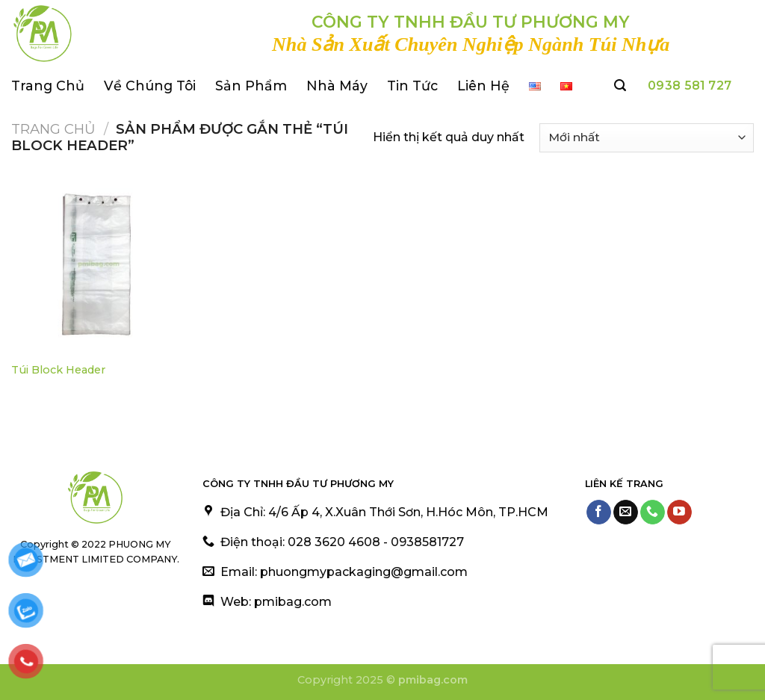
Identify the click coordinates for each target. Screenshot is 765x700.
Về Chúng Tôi (150, 86)
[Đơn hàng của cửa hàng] (647, 138)
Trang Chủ (48, 86)
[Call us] (653, 512)
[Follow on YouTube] (679, 512)
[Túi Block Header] (99, 266)
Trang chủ (53, 129)
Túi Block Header (58, 370)
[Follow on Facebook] (599, 512)
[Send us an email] (626, 512)
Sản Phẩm (251, 86)
